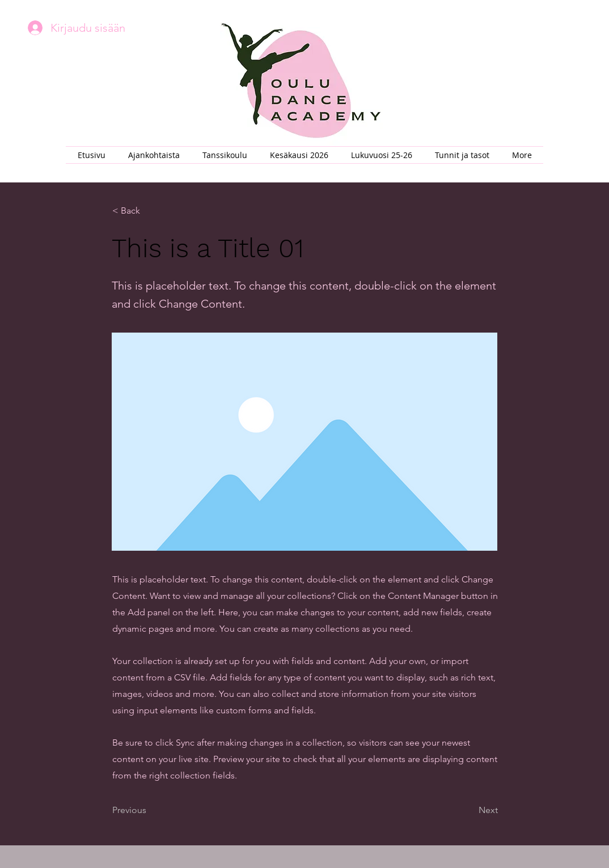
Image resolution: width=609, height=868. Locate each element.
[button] (225, 155)
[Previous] (150, 810)
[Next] (470, 810)
